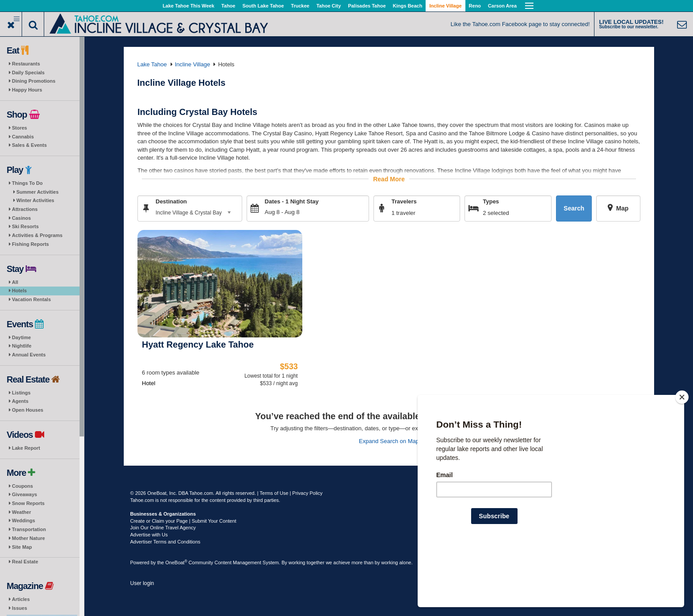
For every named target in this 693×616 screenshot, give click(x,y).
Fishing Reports (30, 244)
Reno (475, 6)
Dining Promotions (34, 81)
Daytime (21, 337)
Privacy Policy (307, 493)
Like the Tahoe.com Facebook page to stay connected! (520, 24)
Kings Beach (408, 6)
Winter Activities (35, 200)
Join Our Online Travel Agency (163, 528)
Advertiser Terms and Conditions (166, 542)
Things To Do (27, 183)
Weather (21, 512)
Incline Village (445, 6)
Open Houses (28, 410)
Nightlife (22, 346)
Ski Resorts (25, 226)
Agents (20, 401)
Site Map (22, 547)
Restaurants (26, 64)
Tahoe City (329, 6)
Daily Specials (28, 73)
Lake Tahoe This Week (188, 6)
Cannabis (23, 137)
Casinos (21, 218)
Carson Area (502, 6)
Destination (171, 201)
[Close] (682, 454)
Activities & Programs (37, 235)
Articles (21, 599)
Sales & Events (29, 145)
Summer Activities (38, 192)
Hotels (19, 291)
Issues (19, 608)
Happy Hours (27, 90)
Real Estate (25, 562)
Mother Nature (29, 538)
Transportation (29, 529)
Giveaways (25, 494)
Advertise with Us (149, 535)
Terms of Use (274, 493)
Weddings (23, 520)
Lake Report (26, 448)
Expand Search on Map (389, 441)
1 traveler (403, 212)
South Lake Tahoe (263, 6)
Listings (21, 393)
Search (574, 208)
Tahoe (228, 6)
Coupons (23, 486)
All (15, 282)
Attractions (25, 209)
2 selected (496, 212)
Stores (19, 128)
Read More (389, 179)
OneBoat (176, 562)
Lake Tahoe (152, 64)
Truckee (300, 6)
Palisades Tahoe (367, 6)
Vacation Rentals (31, 299)
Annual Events (29, 355)
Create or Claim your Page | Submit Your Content (183, 521)
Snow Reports (28, 503)
